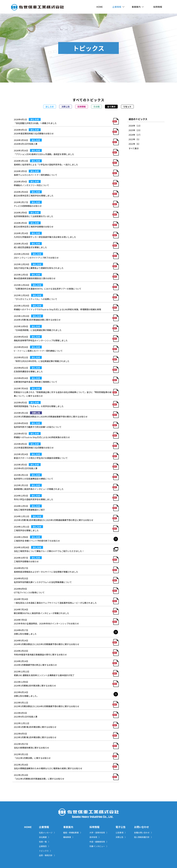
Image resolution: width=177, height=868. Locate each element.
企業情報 (119, 7)
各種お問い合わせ (143, 833)
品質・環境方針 (47, 855)
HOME (100, 7)
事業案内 (138, 7)
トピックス (45, 851)
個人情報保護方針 (143, 837)
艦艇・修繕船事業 (73, 833)
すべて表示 (134, 148)
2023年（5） (135, 139)
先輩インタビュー (99, 846)
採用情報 (158, 7)
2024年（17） (135, 135)
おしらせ (50, 107)
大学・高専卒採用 (99, 833)
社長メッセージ (47, 833)
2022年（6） (135, 144)
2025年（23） (135, 130)
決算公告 (66, 107)
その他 (96, 107)
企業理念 (45, 846)
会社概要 (45, 837)
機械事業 (69, 837)
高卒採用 (95, 837)
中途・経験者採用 (99, 842)
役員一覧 (45, 842)
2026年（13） (135, 126)
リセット (127, 107)
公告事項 (121, 833)
